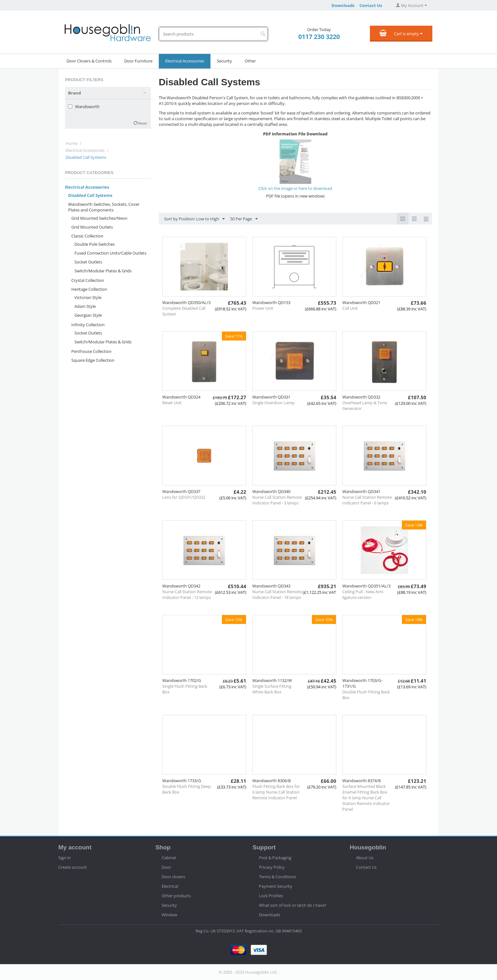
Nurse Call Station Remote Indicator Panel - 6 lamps (367, 500)
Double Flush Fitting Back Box (366, 695)
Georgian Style (88, 315)
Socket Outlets (88, 262)
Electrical (170, 886)
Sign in (65, 858)
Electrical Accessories (185, 61)
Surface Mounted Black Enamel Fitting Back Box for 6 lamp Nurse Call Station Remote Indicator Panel (366, 798)
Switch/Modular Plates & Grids (103, 271)
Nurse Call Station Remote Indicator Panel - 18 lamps (277, 594)
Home (71, 143)
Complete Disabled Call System (184, 311)
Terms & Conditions (278, 877)
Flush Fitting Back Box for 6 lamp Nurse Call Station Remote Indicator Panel (276, 792)
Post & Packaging (275, 858)
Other (250, 61)
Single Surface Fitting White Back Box (272, 689)
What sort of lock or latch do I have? (293, 905)
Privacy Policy (272, 867)
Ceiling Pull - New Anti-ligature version (363, 594)
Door (166, 867)
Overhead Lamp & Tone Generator (365, 406)
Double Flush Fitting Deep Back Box (187, 789)
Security (224, 61)
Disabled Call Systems (90, 195)
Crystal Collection (88, 280)
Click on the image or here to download (295, 188)
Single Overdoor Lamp (273, 403)
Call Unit (350, 308)
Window (169, 915)
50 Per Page (244, 219)
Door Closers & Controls (89, 61)
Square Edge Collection (93, 360)
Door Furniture (138, 61)
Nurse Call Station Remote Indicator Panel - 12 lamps (187, 594)
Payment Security (276, 886)
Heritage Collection (89, 289)
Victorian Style (88, 297)
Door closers (173, 877)
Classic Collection (87, 236)
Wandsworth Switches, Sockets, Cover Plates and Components (104, 207)
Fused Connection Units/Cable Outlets (110, 253)
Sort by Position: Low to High (194, 219)
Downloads (343, 5)
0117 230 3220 (319, 37)
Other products (176, 896)
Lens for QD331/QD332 (184, 497)
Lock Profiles (271, 896)
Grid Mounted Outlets (92, 227)
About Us (365, 858)
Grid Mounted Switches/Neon (99, 218)
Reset (143, 123)
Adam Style (85, 306)
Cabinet (169, 858)
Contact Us (371, 5)
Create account (73, 867)
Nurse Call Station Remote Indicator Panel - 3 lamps (277, 500)
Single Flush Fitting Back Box (185, 689)
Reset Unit (172, 403)
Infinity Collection (88, 325)
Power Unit (263, 308)
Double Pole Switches (95, 244)
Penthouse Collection (91, 351)
